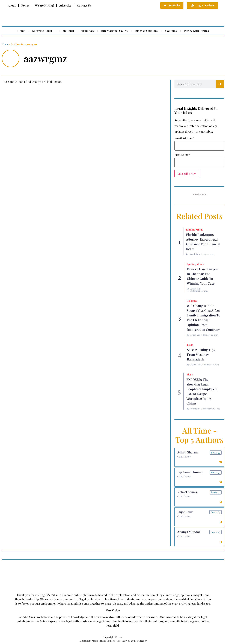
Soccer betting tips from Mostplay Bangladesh (201, 354)
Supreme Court (42, 31)
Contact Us (84, 5)
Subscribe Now (187, 174)
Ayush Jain (195, 254)
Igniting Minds (194, 230)
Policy (25, 5)
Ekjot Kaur (185, 512)
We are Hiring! (44, 5)
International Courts (115, 31)
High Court (67, 31)
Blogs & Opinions (147, 31)
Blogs (190, 345)
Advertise (65, 5)
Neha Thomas (187, 492)
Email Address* (184, 138)
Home (21, 31)
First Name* (182, 155)
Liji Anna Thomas (190, 472)
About (12, 5)
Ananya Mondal (188, 532)
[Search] (220, 84)
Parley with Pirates (196, 31)
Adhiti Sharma (188, 452)
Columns (171, 31)
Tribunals (88, 31)
